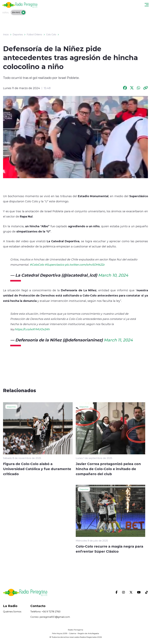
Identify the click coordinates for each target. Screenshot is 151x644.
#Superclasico (54, 265)
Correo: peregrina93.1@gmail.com (50, 617)
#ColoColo (37, 265)
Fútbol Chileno (34, 35)
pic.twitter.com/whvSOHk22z (85, 265)
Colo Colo (51, 35)
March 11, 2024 (118, 340)
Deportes (18, 35)
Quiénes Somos (12, 612)
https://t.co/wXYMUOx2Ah (32, 329)
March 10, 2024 (113, 275)
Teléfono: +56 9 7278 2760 (45, 612)
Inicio (6, 35)
